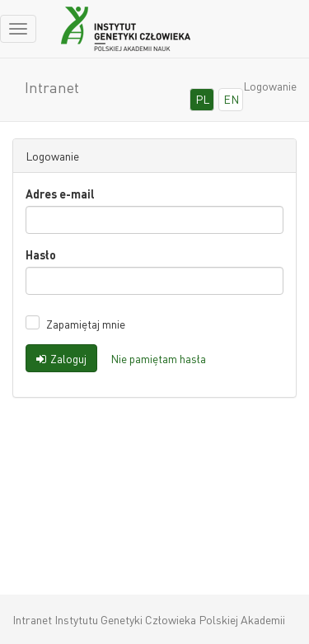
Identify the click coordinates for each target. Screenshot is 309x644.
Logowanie (270, 86)
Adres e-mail (60, 194)
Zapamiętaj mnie (86, 324)
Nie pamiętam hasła (158, 358)
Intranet (52, 87)
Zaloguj (61, 358)
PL (202, 99)
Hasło (41, 254)
